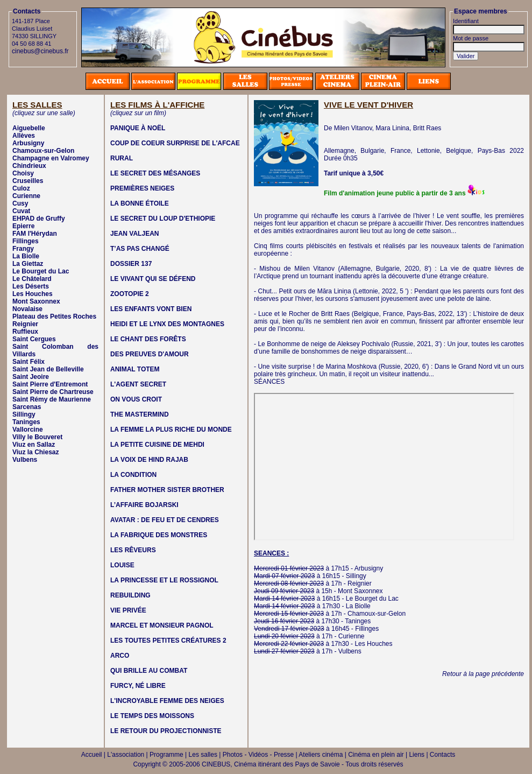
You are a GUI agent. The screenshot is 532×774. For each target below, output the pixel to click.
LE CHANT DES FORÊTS (148, 339)
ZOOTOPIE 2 (130, 294)
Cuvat (21, 211)
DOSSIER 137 (131, 264)
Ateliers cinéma (321, 755)
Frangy (23, 249)
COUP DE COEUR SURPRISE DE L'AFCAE (175, 143)
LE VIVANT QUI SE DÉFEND (153, 279)
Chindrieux (29, 166)
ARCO (120, 656)
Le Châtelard (32, 279)
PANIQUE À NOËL (138, 128)
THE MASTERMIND (140, 414)
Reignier (25, 324)
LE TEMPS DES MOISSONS (152, 716)
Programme (166, 755)
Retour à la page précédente (483, 674)
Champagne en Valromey (51, 158)
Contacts (442, 755)
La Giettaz (28, 264)
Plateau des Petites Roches (54, 316)
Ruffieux (25, 332)
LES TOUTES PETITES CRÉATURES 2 (168, 641)
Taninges (26, 422)
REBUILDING (130, 595)
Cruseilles (28, 181)
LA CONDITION (133, 475)
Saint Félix (29, 362)
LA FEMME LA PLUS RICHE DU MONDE (171, 430)
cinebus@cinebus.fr (40, 51)
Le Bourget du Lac (41, 271)
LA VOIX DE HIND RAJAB (149, 460)
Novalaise (27, 309)
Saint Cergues (34, 339)
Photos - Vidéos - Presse (258, 755)
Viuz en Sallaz (34, 445)
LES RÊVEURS (133, 550)
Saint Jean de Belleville (48, 369)
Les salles (203, 755)
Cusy (20, 203)
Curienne (26, 196)
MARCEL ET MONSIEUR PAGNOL (162, 625)
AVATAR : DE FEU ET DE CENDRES (165, 520)
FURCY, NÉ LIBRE (138, 686)
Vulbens (25, 460)
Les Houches (33, 294)
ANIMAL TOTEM (135, 369)
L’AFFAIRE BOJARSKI (144, 505)
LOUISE (122, 565)
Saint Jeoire (31, 377)
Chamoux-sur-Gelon (43, 151)
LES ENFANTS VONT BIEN (151, 309)
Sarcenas (27, 407)
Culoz (21, 188)
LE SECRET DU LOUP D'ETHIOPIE (163, 219)
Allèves (24, 136)
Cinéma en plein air (376, 755)
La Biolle (26, 256)
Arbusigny (28, 143)
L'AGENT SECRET (138, 384)
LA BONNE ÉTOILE (140, 203)
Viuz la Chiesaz (36, 452)
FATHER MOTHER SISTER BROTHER (167, 490)
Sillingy (24, 414)
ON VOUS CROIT (136, 399)
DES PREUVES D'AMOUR (150, 354)
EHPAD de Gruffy (39, 219)
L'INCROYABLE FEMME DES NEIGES (167, 701)
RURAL (122, 158)
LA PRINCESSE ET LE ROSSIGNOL (164, 580)
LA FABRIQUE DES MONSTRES (159, 535)
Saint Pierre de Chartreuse (53, 392)
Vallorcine (28, 430)
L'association (126, 755)
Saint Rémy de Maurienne (52, 399)
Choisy (23, 173)
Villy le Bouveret (37, 437)
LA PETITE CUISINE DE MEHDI (157, 445)
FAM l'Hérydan (35, 234)
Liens (417, 755)
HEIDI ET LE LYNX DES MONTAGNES (167, 324)
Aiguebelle (29, 128)
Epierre (23, 226)
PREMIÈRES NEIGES (142, 188)
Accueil (92, 755)
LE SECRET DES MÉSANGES (155, 173)
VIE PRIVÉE (128, 610)
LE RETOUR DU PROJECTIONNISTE (166, 731)
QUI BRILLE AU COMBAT (149, 671)
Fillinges (26, 241)
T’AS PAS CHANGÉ (140, 249)
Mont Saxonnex (36, 301)
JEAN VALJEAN (134, 234)
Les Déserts (31, 286)
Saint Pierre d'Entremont (50, 384)
